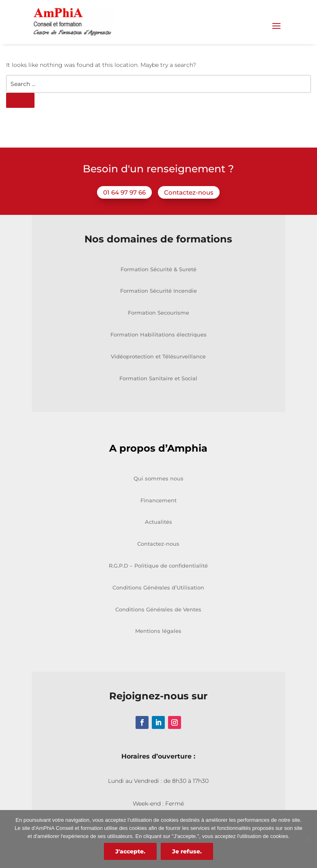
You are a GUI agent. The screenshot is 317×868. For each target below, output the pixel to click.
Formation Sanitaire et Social (158, 399)
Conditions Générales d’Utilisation (158, 609)
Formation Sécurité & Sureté (158, 290)
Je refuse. (187, 851)
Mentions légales (158, 652)
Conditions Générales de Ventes (158, 630)
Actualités (158, 543)
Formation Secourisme (158, 334)
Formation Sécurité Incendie (158, 312)
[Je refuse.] (307, 839)
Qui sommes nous (158, 499)
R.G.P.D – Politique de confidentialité (158, 587)
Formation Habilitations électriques (158, 356)
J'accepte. (130, 851)
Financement (158, 521)
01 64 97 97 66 (124, 213)
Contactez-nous (189, 213)
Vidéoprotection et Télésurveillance (158, 377)
